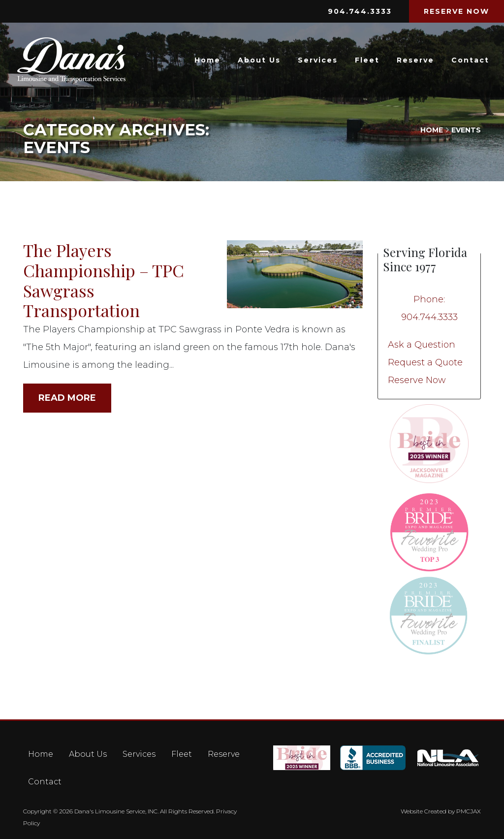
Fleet (367, 60)
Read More (67, 398)
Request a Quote (425, 362)
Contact (470, 60)
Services (318, 60)
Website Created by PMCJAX (441, 811)
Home (207, 60)
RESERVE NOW (457, 11)
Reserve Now (417, 380)
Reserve (415, 60)
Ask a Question (422, 345)
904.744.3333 (360, 11)
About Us (259, 60)
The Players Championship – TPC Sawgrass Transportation (104, 280)
